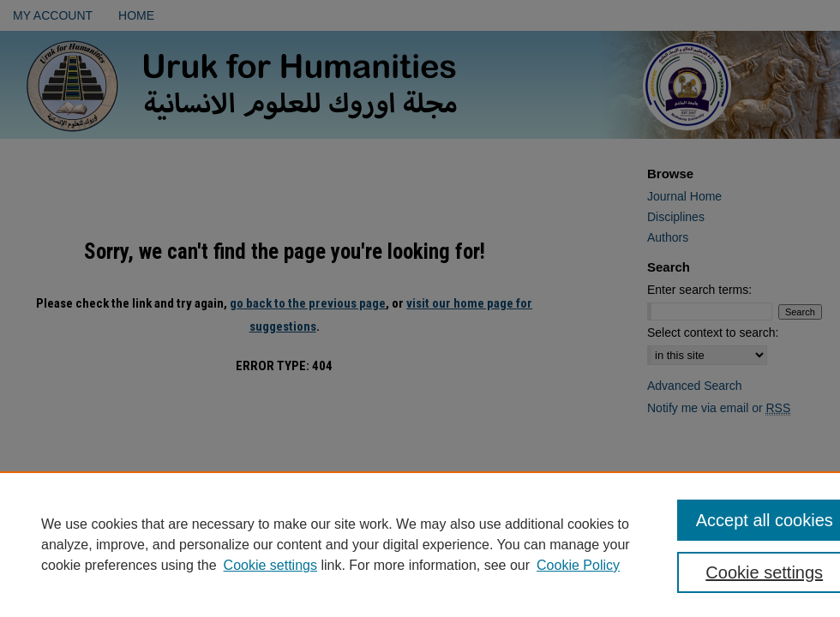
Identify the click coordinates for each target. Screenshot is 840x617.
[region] (420, 544)
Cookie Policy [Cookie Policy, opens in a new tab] (578, 565)
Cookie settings (270, 565)
